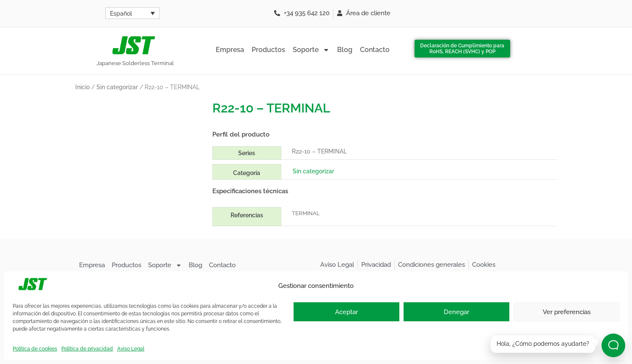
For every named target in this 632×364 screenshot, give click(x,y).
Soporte (311, 50)
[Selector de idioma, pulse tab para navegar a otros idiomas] (132, 13)
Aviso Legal (131, 349)
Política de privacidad (87, 349)
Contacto (375, 50)
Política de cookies (35, 349)
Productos (268, 50)
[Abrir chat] (613, 345)
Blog (345, 50)
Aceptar (346, 312)
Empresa (230, 50)
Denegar (456, 312)
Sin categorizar (117, 87)
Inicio (82, 87)
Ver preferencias (567, 312)
